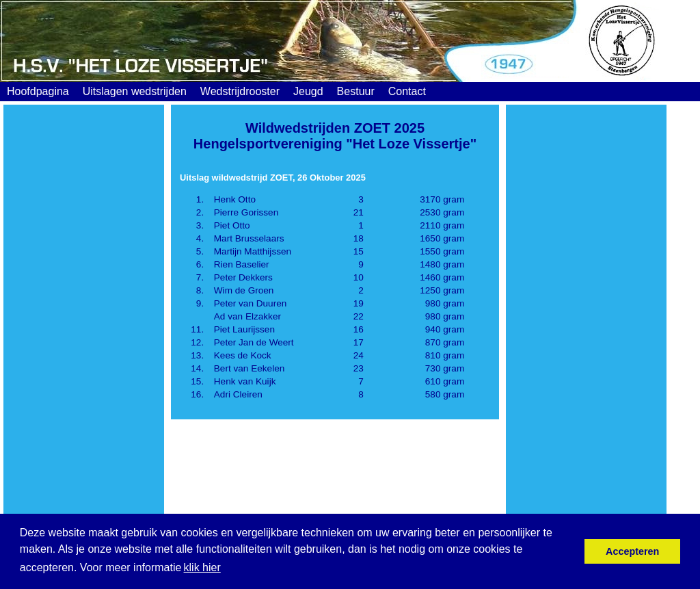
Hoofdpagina (38, 91)
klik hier (202, 567)
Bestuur (356, 91)
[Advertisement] (84, 326)
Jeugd (308, 91)
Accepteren (632, 551)
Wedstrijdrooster (240, 91)
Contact (407, 91)
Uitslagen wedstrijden (135, 91)
